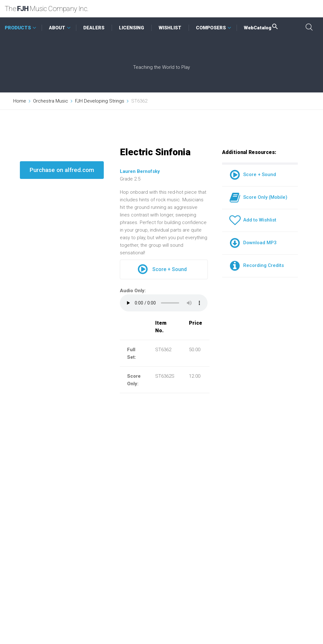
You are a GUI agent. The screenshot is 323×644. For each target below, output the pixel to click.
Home (20, 101)
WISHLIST (170, 28)
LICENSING (132, 28)
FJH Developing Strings (100, 101)
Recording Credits (257, 265)
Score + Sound (162, 269)
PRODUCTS (18, 28)
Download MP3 (253, 243)
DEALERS (94, 28)
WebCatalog (261, 28)
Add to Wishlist (253, 220)
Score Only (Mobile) (258, 197)
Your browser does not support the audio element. (164, 303)
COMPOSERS (211, 28)
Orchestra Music (51, 101)
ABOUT (57, 28)
